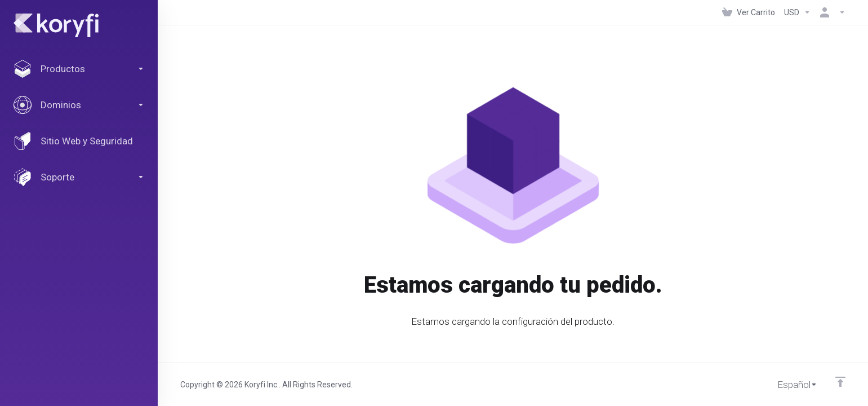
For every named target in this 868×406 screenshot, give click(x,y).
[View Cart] (749, 12)
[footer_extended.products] (79, 69)
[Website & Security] (79, 141)
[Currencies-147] (797, 12)
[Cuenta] (830, 12)
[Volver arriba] (840, 382)
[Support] (79, 177)
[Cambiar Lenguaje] (789, 385)
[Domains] (79, 105)
